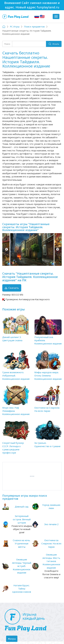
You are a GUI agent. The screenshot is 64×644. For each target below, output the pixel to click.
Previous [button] (6, 249)
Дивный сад (22, 507)
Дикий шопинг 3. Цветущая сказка (12, 339)
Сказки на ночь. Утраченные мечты (22, 543)
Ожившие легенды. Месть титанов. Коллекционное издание (51, 561)
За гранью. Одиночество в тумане (47, 444)
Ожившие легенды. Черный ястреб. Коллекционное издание (22, 566)
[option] (32, 249)
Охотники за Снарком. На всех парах (47, 409)
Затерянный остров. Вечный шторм (22, 519)
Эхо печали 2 (51, 524)
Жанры (13, 639)
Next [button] (58, 249)
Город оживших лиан (51, 506)
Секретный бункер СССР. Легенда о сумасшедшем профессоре (13, 448)
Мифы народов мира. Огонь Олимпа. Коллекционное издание (48, 376)
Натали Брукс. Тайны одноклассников (22, 589)
